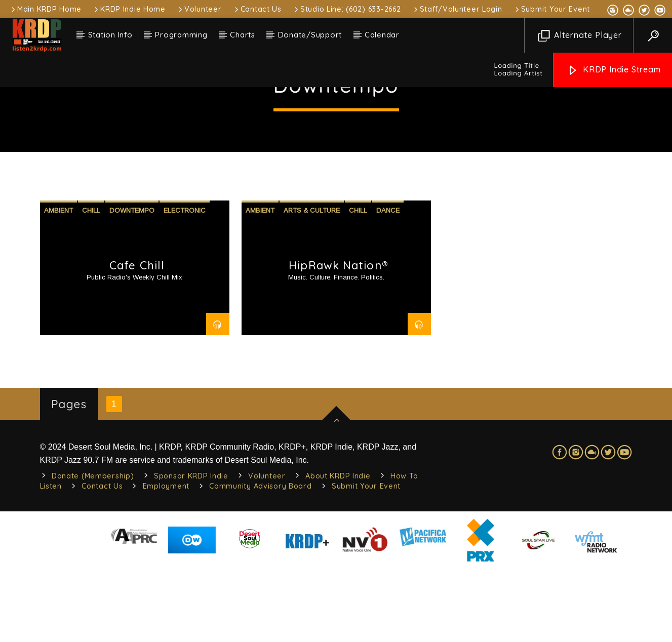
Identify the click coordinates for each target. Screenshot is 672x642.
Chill (91, 283)
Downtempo (132, 283)
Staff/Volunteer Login (457, 9)
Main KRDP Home (46, 9)
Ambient (58, 283)
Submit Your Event (552, 9)
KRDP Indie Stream (614, 70)
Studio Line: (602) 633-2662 (347, 9)
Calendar (382, 35)
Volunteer (199, 9)
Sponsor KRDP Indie (191, 549)
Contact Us (257, 9)
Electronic (185, 283)
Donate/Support (310, 35)
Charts (243, 35)
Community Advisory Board (260, 559)
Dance (388, 283)
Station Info (110, 35)
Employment (166, 559)
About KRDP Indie (338, 549)
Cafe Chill (137, 338)
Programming (181, 35)
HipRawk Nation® (339, 338)
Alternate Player (580, 36)
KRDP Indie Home (129, 9)
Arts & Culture (312, 283)
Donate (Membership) (93, 549)
